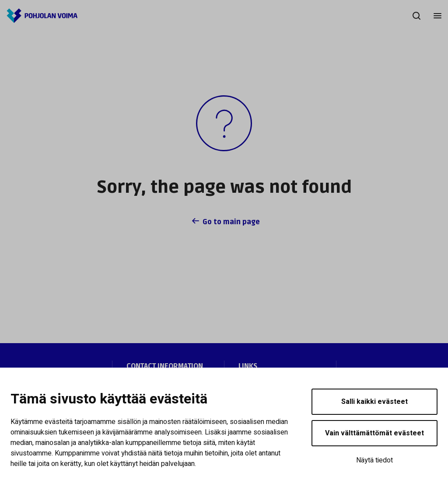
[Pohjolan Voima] (42, 16)
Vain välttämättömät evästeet (374, 433)
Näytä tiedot (374, 460)
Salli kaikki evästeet (374, 402)
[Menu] (437, 16)
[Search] (416, 16)
